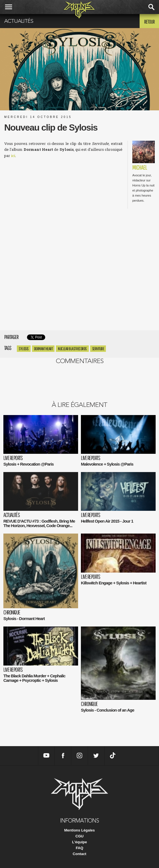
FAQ (80, 848)
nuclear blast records (72, 349)
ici (13, 156)
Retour (149, 22)
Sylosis (24, 349)
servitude (98, 349)
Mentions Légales (79, 830)
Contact (79, 854)
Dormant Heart (43, 349)
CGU (80, 836)
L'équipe (80, 842)
